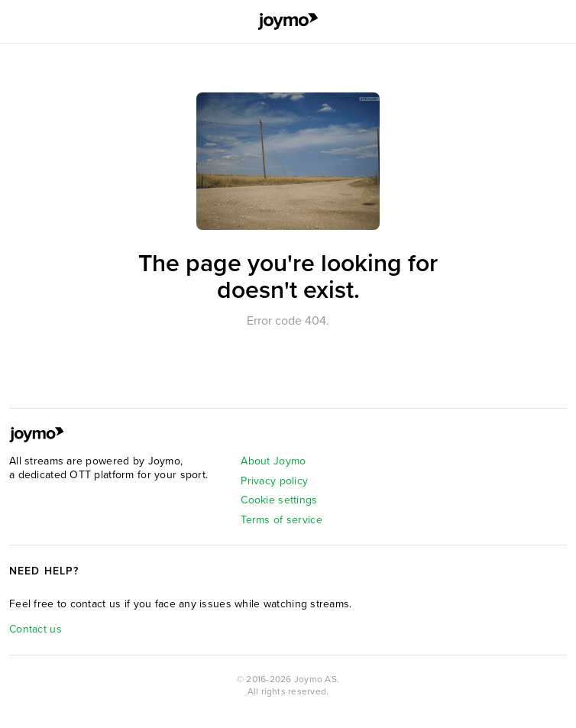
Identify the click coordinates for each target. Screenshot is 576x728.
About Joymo (273, 461)
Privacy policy (274, 481)
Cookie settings (279, 500)
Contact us (36, 629)
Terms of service (281, 520)
